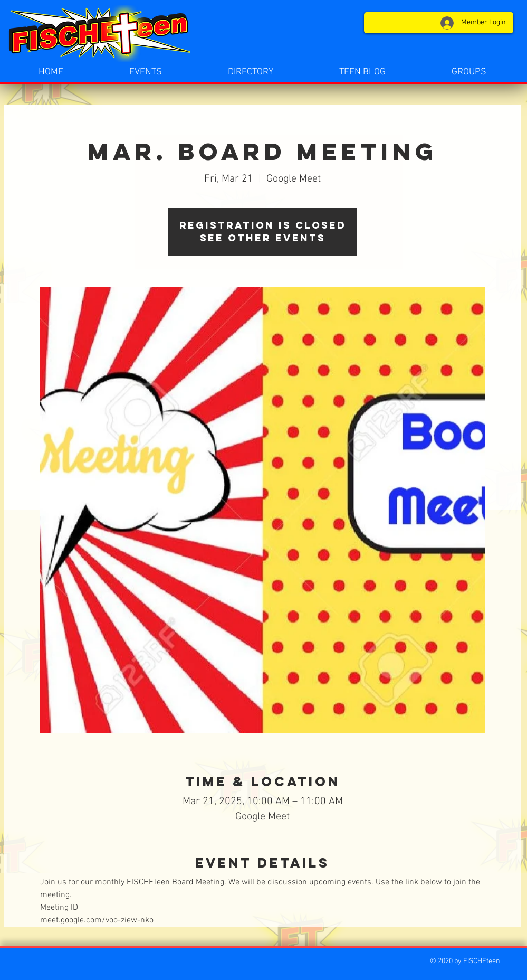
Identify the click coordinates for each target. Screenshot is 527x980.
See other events (263, 238)
